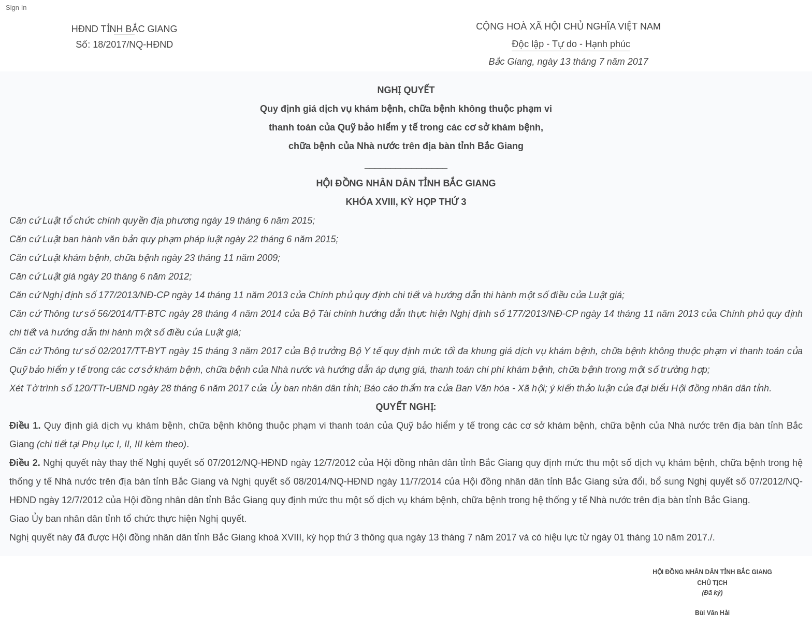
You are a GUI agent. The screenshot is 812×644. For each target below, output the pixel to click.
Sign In (16, 8)
